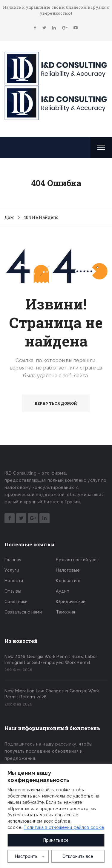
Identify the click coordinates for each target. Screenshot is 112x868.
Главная (13, 560)
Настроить (26, 856)
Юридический (71, 602)
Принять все (56, 840)
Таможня (65, 612)
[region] (56, 816)
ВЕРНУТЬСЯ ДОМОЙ (56, 403)
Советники (16, 602)
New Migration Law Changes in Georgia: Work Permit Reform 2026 (52, 694)
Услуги (12, 570)
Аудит (63, 591)
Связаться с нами (23, 612)
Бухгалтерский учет (77, 560)
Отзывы (13, 591)
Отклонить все (78, 856)
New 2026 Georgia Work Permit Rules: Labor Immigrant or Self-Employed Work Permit (51, 660)
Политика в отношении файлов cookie (64, 827)
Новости (14, 581)
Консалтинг (68, 581)
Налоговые (68, 570)
